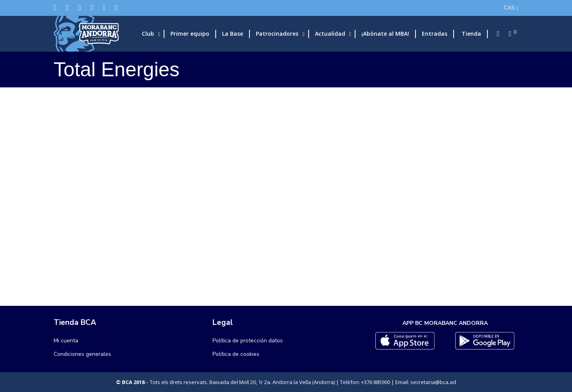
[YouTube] (117, 8)
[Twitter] (55, 8)
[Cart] (508, 34)
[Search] (496, 34)
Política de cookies (236, 354)
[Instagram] (80, 8)
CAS (509, 8)
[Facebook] (67, 8)
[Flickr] (104, 8)
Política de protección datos (248, 341)
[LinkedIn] (92, 8)
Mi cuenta (66, 341)
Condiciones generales (82, 354)
